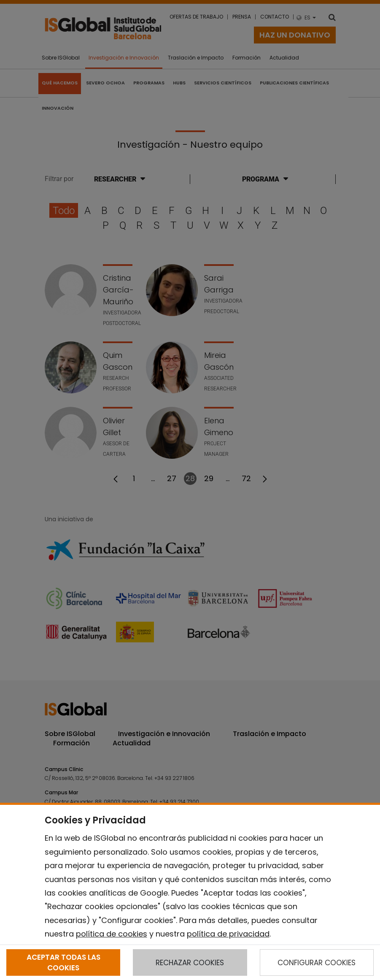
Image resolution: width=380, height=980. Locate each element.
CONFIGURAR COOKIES (317, 963)
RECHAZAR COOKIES (190, 963)
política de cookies (112, 934)
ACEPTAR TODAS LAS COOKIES (63, 962)
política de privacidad (228, 934)
